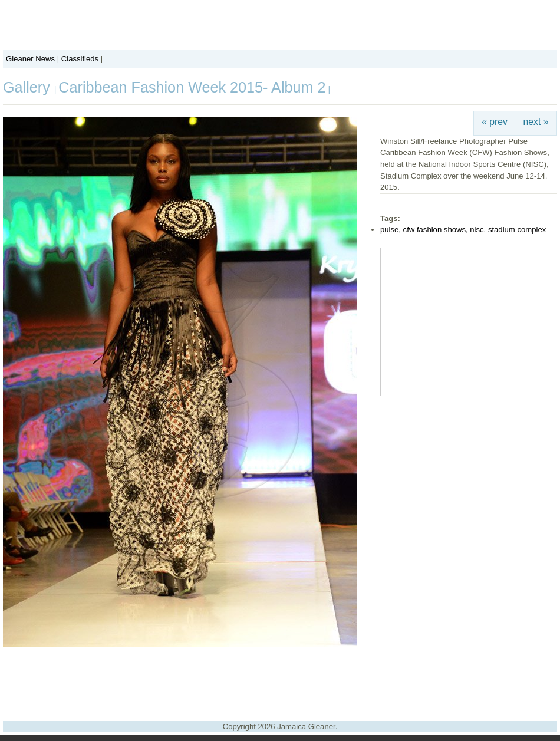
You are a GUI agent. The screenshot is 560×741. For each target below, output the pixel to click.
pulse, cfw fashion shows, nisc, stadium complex (463, 230)
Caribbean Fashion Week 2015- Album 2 (192, 87)
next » (536, 122)
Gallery (29, 87)
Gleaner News (30, 59)
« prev (495, 122)
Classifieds (80, 59)
